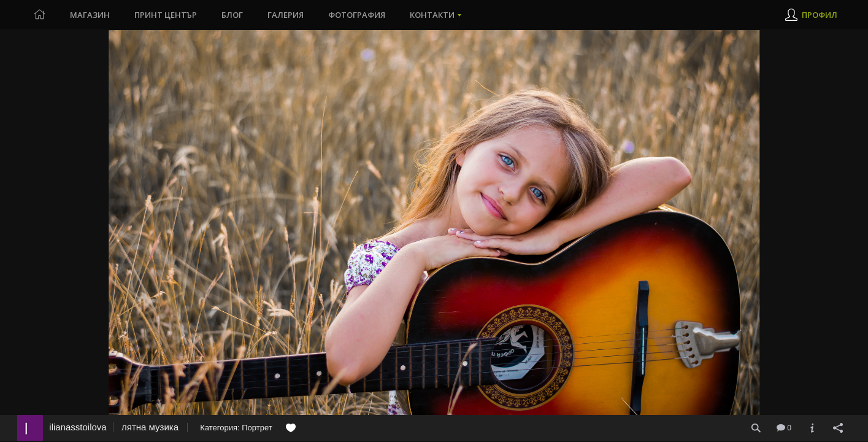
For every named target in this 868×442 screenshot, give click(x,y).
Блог (232, 15)
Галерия (286, 15)
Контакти (432, 15)
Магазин (90, 15)
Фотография (357, 15)
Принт (166, 15)
